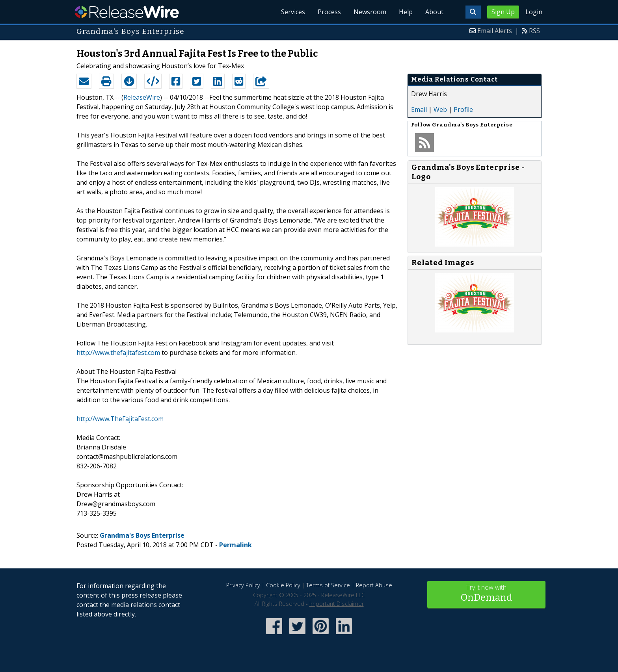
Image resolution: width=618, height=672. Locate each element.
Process (329, 12)
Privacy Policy (243, 585)
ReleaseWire (127, 12)
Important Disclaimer (337, 604)
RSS (534, 31)
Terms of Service (328, 585)
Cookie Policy (283, 585)
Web (440, 110)
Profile (463, 110)
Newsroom (370, 12)
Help (406, 12)
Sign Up (503, 12)
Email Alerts (495, 31)
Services (293, 12)
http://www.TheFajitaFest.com (120, 419)
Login (534, 12)
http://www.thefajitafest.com (118, 353)
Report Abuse (374, 585)
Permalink (235, 545)
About (434, 12)
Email (419, 110)
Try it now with (486, 594)
